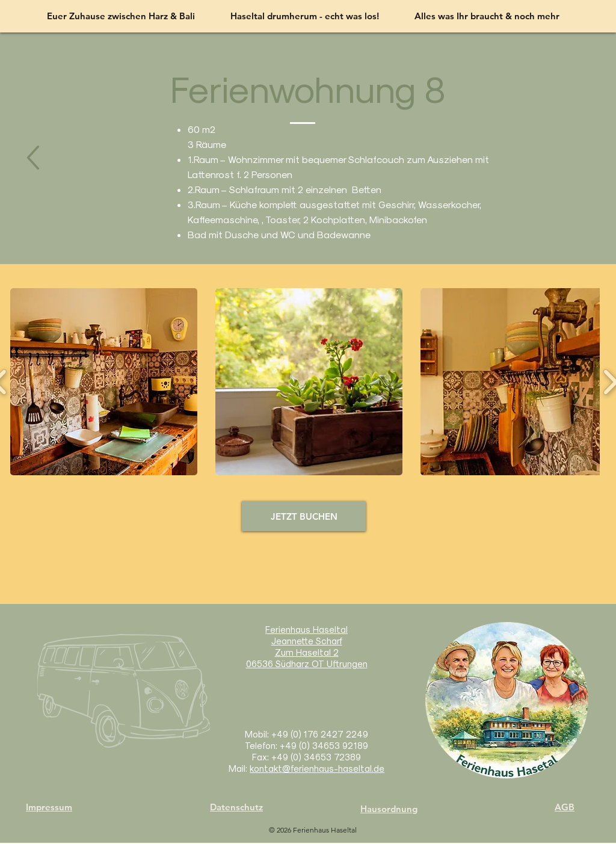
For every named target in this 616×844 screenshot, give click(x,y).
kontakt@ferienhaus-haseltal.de (317, 768)
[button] (104, 382)
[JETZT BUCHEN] (304, 516)
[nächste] (33, 159)
